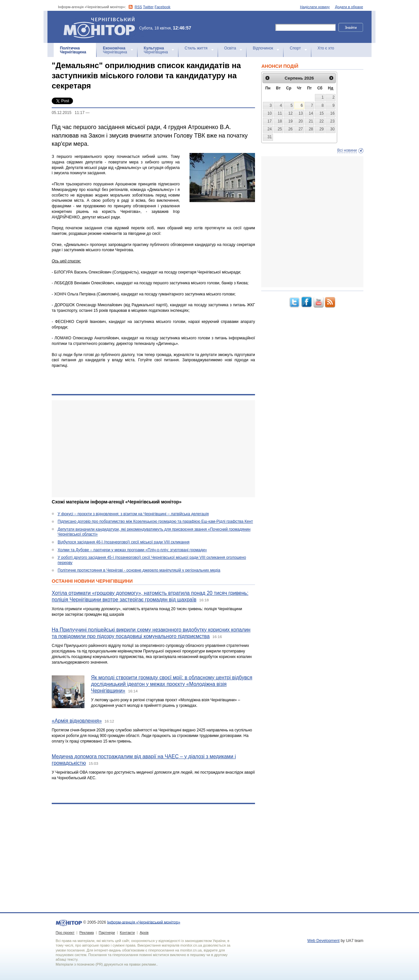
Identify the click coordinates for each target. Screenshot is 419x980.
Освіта (230, 48)
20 (301, 121)
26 (291, 129)
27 (301, 129)
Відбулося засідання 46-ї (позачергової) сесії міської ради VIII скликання (124, 542)
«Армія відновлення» (77, 721)
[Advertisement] (153, 449)
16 (332, 113)
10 (270, 113)
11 (280, 113)
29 (322, 129)
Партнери (107, 933)
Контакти (127, 933)
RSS (138, 7)
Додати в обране (349, 7)
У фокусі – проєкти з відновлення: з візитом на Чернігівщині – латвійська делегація (133, 514)
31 (270, 137)
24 (270, 129)
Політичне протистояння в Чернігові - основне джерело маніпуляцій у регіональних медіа (139, 570)
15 (322, 113)
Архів (144, 933)
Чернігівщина (73, 50)
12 (291, 113)
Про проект (65, 933)
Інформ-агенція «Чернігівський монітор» (101, 27)
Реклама (86, 933)
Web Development (324, 941)
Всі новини (347, 150)
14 (311, 113)
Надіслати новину (315, 7)
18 (280, 121)
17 (270, 121)
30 (332, 129)
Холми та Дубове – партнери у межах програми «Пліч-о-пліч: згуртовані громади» (132, 550)
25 (280, 129)
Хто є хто (326, 48)
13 (301, 113)
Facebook (162, 7)
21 (311, 121)
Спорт (295, 48)
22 (322, 121)
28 (311, 129)
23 (332, 121)
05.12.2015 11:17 (68, 113)
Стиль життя (196, 48)
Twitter (148, 7)
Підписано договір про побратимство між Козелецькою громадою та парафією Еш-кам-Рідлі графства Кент (155, 521)
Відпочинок (263, 48)
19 (291, 121)
